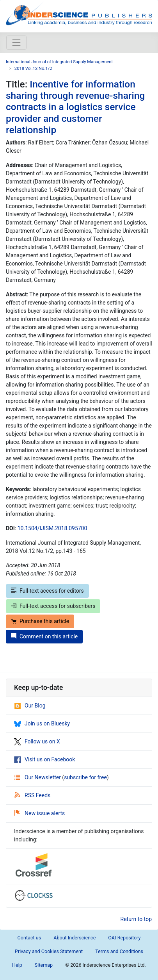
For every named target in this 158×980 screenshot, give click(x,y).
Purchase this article (40, 621)
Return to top (136, 919)
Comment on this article (44, 636)
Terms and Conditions (119, 951)
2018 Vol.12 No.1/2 (33, 69)
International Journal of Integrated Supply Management (59, 62)
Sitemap (44, 965)
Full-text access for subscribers (53, 606)
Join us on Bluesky (42, 723)
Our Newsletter (38, 777)
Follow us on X (37, 741)
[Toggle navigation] (16, 43)
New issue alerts (40, 813)
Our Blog (30, 706)
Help (17, 965)
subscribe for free (85, 777)
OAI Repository (124, 938)
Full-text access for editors (47, 591)
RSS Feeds (32, 795)
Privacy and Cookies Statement (49, 951)
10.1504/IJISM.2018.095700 (52, 528)
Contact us (29, 938)
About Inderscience (75, 938)
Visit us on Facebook (44, 759)
